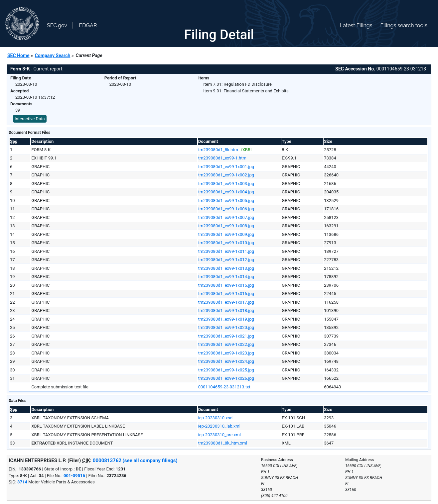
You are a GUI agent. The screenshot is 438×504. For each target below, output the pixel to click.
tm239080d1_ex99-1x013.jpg (226, 268)
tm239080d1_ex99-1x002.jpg (226, 175)
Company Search (53, 55)
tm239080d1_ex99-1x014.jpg (226, 277)
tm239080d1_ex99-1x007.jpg (226, 217)
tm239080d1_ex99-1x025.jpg (226, 370)
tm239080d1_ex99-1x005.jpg (226, 201)
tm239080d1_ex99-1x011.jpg (226, 251)
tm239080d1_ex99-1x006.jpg (226, 209)
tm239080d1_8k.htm (218, 150)
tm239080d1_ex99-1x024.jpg (226, 361)
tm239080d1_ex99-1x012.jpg (226, 260)
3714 (22, 482)
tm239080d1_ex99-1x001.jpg (226, 167)
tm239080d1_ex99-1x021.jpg (226, 336)
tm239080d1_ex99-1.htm (222, 158)
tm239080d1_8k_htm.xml (223, 443)
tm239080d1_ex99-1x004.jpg (226, 192)
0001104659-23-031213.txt (224, 387)
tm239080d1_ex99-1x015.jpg (226, 285)
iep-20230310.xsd (215, 418)
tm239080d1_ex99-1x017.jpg (226, 302)
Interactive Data (30, 119)
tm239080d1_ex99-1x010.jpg (226, 243)
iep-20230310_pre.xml (219, 435)
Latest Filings (356, 25)
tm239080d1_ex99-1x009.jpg (226, 234)
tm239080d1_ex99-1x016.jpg (226, 294)
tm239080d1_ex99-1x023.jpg (226, 353)
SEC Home (18, 55)
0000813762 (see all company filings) (135, 460)
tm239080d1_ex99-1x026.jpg (226, 378)
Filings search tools (404, 25)
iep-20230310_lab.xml (219, 426)
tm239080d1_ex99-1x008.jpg (226, 226)
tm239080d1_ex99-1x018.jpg (226, 310)
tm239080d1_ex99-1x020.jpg (226, 327)
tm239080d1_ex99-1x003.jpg (226, 184)
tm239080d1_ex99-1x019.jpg (226, 319)
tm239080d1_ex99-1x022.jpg (226, 344)
